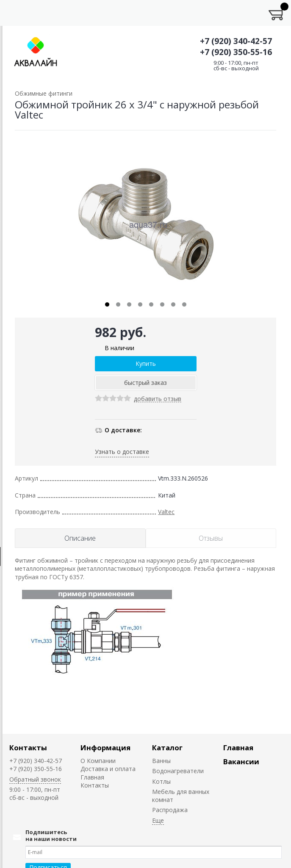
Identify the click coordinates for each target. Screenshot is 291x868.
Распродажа (170, 810)
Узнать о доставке (122, 452)
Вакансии (241, 762)
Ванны (161, 761)
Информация (105, 748)
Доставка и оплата (108, 769)
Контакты (28, 748)
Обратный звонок (35, 779)
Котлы (161, 781)
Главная (92, 777)
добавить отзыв (158, 399)
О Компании (98, 761)
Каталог (167, 748)
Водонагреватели (178, 771)
